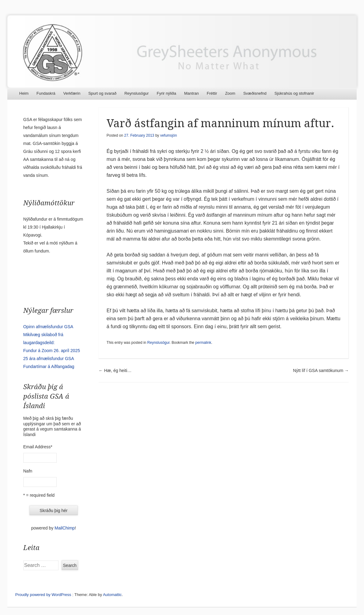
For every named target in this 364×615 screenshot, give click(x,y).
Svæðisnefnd (255, 93)
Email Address (38, 447)
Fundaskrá (46, 93)
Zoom (230, 93)
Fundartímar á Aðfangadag (49, 366)
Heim (24, 93)
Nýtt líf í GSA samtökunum (321, 370)
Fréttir (212, 93)
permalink (203, 343)
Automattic (112, 595)
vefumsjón (169, 135)
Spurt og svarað (102, 93)
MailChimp (65, 528)
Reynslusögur (137, 93)
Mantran (191, 93)
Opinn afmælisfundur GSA (48, 327)
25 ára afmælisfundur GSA (49, 359)
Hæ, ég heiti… (115, 370)
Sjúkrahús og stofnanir (294, 93)
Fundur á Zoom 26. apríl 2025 (52, 351)
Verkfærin (72, 93)
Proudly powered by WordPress (43, 595)
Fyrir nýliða (166, 93)
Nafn (28, 471)
